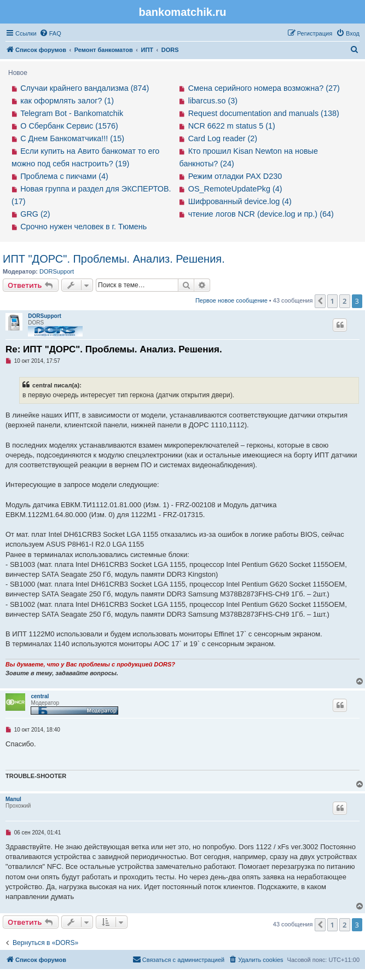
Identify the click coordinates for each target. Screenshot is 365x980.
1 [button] (332, 301)
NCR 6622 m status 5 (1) (232, 126)
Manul (13, 799)
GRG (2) (35, 214)
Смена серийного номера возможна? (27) (264, 88)
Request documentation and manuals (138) (264, 113)
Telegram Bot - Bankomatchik (72, 113)
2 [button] (344, 301)
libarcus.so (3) (213, 101)
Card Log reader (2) (223, 138)
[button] (320, 301)
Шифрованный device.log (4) (240, 201)
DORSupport (57, 271)
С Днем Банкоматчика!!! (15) (72, 138)
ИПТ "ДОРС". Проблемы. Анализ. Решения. (114, 259)
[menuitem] (50, 33)
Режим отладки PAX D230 (235, 176)
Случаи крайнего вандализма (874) (85, 88)
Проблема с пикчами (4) (64, 176)
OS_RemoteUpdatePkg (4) (235, 189)
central (40, 696)
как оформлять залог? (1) (67, 101)
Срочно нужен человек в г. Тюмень (83, 227)
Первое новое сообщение (231, 300)
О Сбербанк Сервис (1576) (69, 126)
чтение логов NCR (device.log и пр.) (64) (261, 214)
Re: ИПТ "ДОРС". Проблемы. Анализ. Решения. (114, 349)
